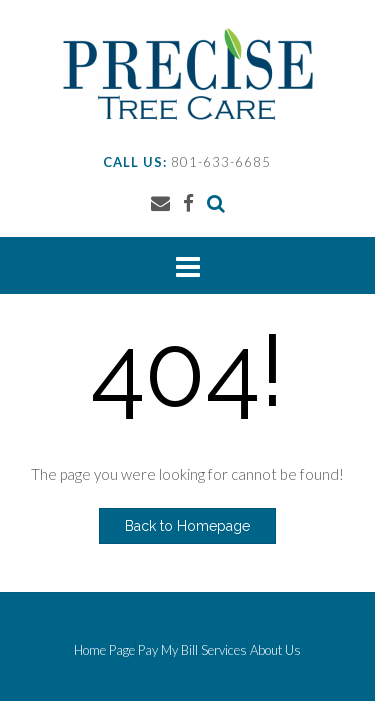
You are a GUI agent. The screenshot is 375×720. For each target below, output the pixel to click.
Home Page (104, 650)
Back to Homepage (187, 526)
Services (224, 650)
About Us (275, 650)
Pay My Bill (168, 650)
